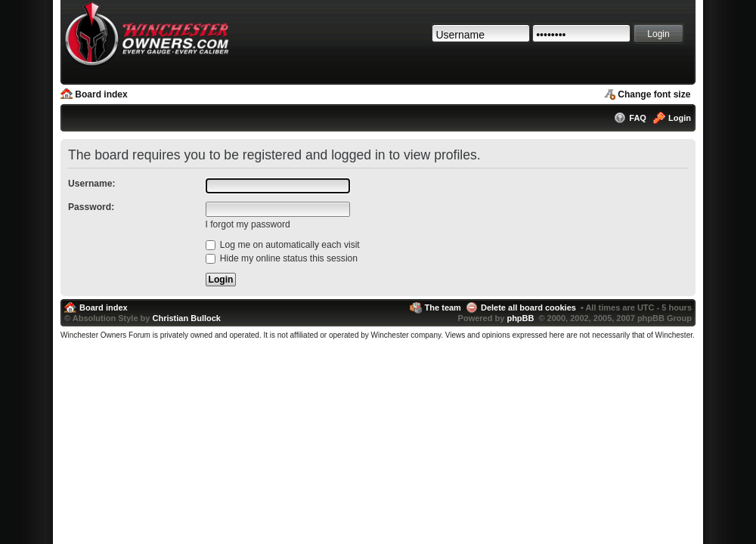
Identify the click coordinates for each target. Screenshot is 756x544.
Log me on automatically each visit (283, 245)
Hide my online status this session (282, 258)
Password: (91, 207)
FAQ (638, 118)
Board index (101, 94)
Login (680, 118)
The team (443, 308)
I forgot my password (248, 224)
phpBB (520, 318)
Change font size (654, 94)
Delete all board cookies (528, 308)
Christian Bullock (186, 318)
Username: (92, 184)
